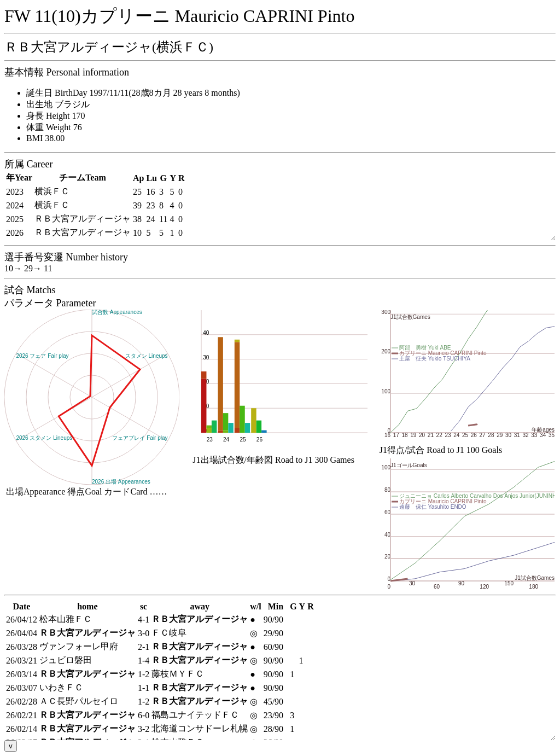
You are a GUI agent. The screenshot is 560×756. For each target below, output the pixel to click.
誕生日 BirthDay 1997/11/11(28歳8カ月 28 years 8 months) (133, 93)
